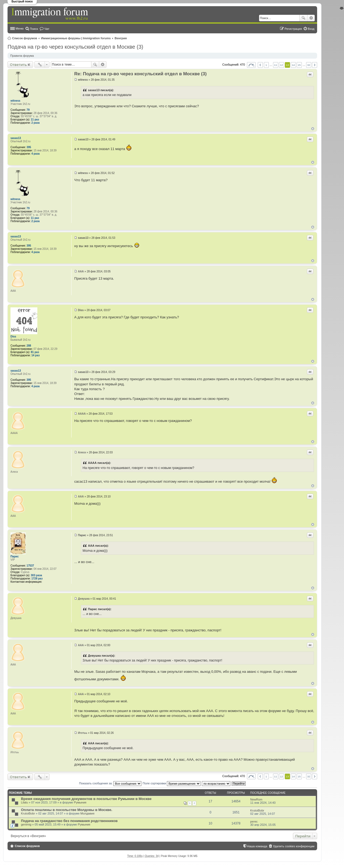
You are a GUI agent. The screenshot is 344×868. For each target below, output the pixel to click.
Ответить (18, 65)
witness (15, 101)
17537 (30, 566)
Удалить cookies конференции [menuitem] (294, 846)
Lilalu (24, 802)
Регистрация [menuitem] (293, 29)
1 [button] (266, 65)
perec (254, 821)
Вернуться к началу (313, 129)
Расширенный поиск (311, 18)
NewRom (256, 799)
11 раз (35, 120)
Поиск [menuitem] (34, 29)
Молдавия (87, 813)
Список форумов (25, 38)
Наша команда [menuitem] (257, 846)
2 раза (36, 123)
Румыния (80, 802)
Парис (15, 556)
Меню (20, 29)
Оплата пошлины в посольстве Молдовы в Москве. (67, 810)
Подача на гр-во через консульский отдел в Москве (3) (75, 47)
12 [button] (282, 65)
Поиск (303, 18)
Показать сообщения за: (110, 783)
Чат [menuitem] (47, 29)
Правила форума (22, 56)
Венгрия (121, 38)
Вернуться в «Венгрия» (28, 836)
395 (29, 147)
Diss (13, 337)
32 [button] (309, 65)
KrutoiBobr (28, 813)
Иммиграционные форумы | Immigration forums (76, 38)
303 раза (37, 575)
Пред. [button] (260, 65)
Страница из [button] (251, 65)
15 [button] (299, 65)
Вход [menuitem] (311, 29)
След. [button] (315, 65)
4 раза (36, 154)
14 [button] (293, 65)
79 (28, 110)
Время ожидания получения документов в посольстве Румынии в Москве (86, 799)
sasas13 (16, 138)
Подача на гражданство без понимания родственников (69, 821)
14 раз (36, 355)
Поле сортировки (172, 783)
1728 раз (37, 579)
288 (29, 346)
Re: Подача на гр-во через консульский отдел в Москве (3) (140, 74)
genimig (26, 824)
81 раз (35, 352)
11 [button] (276, 65)
